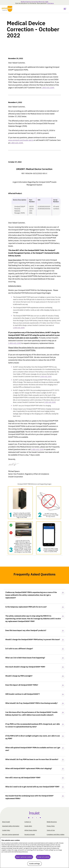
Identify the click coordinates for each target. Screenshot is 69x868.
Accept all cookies (43, 857)
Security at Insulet (30, 834)
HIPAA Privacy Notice (31, 830)
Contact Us (28, 822)
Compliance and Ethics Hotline (56, 834)
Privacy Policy (51, 826)
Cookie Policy (6, 830)
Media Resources (52, 822)
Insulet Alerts (28, 826)
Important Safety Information (11, 826)
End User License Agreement (11, 834)
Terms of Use (51, 830)
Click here (50, 3)
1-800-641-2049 (48, 88)
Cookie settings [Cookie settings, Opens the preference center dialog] (35, 864)
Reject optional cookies (24, 857)
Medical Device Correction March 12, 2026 (35, 2)
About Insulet (6, 822)
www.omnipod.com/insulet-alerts (21, 140)
